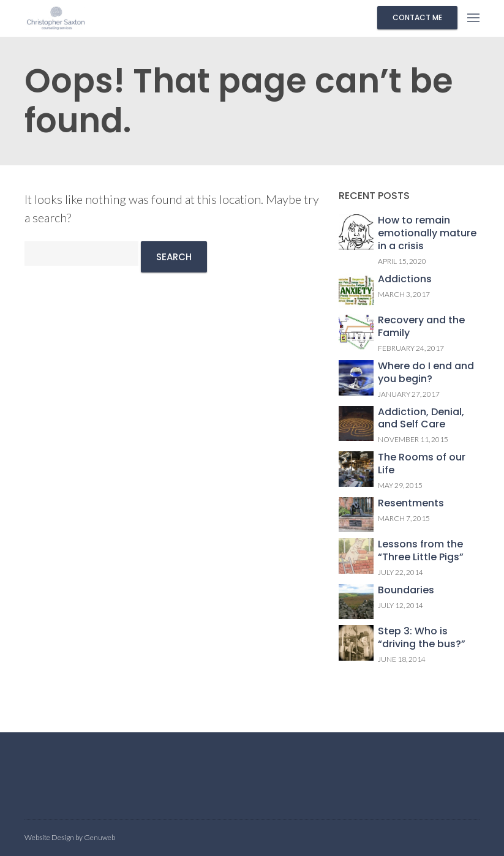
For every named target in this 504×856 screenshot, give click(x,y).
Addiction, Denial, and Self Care (421, 419)
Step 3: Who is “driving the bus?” (422, 638)
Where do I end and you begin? (426, 373)
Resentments (411, 504)
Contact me (417, 17)
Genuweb (100, 837)
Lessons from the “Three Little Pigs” (421, 551)
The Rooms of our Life (422, 464)
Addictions (405, 280)
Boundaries (406, 591)
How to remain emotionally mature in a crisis (427, 233)
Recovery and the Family (421, 327)
